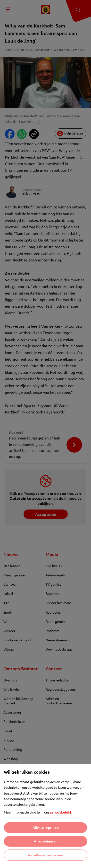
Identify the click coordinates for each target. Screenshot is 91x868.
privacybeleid (61, 812)
